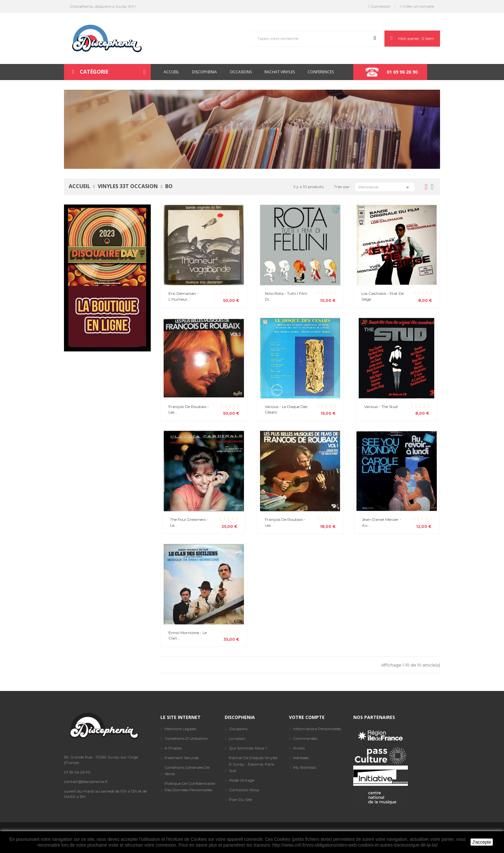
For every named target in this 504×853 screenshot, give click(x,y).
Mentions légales (180, 729)
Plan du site (240, 799)
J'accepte (482, 842)
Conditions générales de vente (187, 771)
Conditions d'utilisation (186, 738)
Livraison (237, 738)
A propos (173, 748)
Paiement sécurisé (182, 758)
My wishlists (305, 767)
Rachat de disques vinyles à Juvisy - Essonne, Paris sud (253, 764)
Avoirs (299, 748)
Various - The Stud (381, 407)
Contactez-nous (244, 790)
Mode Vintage (242, 780)
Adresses (301, 758)
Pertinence (385, 187)
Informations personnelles (317, 729)
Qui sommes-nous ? (248, 748)
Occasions (238, 729)
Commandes (305, 738)
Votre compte (307, 717)
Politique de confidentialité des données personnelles (190, 787)
